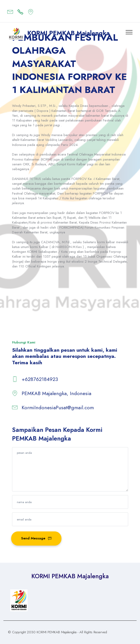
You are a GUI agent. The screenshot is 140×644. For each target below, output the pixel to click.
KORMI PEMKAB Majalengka (68, 33)
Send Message (36, 538)
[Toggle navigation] (129, 32)
